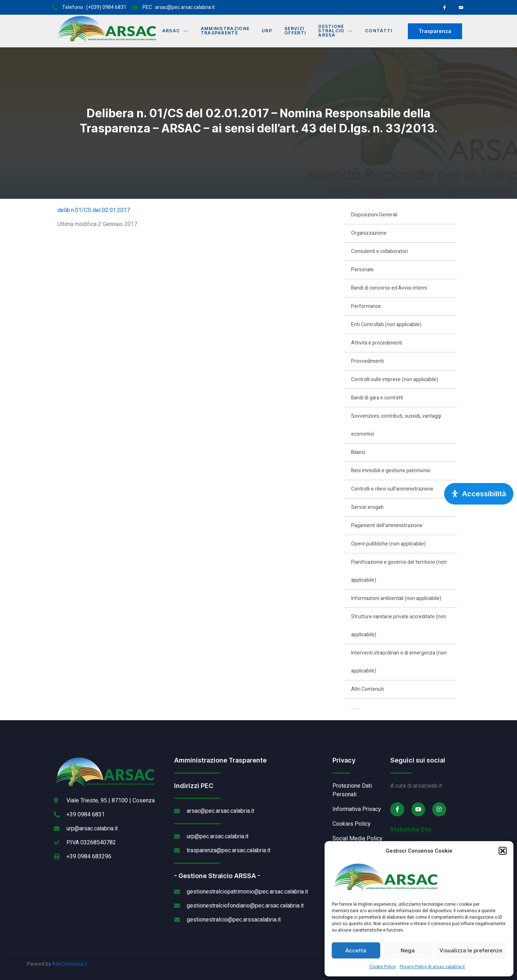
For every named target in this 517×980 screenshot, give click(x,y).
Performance (366, 306)
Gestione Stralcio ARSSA (337, 31)
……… (356, 707)
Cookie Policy (383, 967)
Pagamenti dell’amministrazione (387, 526)
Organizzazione (369, 233)
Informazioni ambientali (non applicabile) (396, 598)
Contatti (381, 31)
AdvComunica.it (70, 964)
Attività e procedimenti (377, 343)
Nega (408, 950)
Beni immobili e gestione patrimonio (391, 471)
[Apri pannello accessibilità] (479, 494)
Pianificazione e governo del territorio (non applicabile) (399, 571)
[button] (503, 851)
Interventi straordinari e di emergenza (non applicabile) (399, 662)
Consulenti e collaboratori (379, 251)
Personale (362, 270)
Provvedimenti (367, 361)
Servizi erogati (367, 507)
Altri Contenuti (367, 689)
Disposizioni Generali (374, 215)
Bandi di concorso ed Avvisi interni (389, 288)
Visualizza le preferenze (471, 950)
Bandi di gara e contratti (377, 398)
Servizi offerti (296, 31)
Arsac (174, 31)
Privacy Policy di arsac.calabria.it (432, 967)
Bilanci (358, 452)
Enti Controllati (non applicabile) (386, 325)
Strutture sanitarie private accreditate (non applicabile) (399, 626)
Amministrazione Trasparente (225, 31)
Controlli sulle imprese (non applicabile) (395, 379)
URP (267, 31)
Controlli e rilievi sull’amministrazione (392, 489)
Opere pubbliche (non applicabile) (388, 544)
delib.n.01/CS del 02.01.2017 (94, 210)
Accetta (356, 950)
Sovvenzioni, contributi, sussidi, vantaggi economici (396, 425)
